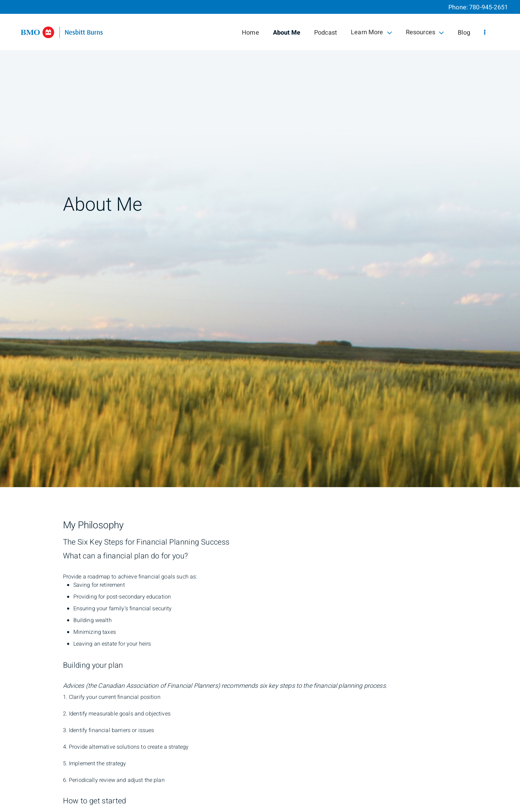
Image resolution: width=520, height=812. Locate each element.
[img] (260, 244)
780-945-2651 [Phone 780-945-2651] (489, 7)
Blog (464, 33)
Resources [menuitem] (425, 32)
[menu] (485, 33)
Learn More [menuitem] (371, 32)
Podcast (326, 33)
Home (250, 33)
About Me (287, 33)
